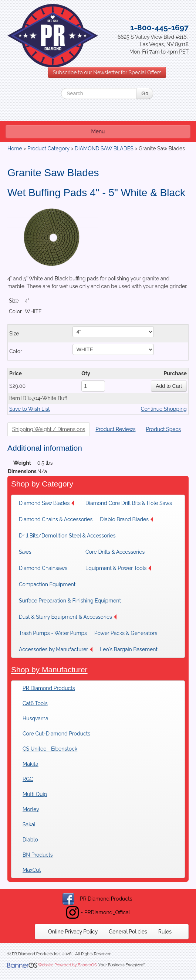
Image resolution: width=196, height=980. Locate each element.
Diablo (30, 840)
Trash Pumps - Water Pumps (53, 633)
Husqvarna (36, 718)
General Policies (128, 932)
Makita (31, 764)
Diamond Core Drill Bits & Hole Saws (129, 503)
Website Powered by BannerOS (67, 965)
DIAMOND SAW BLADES (104, 148)
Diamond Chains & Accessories (56, 519)
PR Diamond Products (49, 688)
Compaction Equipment (47, 584)
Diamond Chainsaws (43, 568)
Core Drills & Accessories (115, 552)
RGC (28, 779)
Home (15, 148)
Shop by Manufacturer (49, 670)
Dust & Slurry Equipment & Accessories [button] (68, 617)
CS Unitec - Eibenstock (50, 749)
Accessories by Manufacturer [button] (56, 649)
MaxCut (32, 870)
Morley (31, 809)
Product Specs (163, 429)
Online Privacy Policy (73, 932)
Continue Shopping (164, 409)
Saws (25, 552)
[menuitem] (48, 503)
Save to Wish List (30, 409)
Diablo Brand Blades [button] (126, 519)
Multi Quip (35, 794)
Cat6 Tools (35, 703)
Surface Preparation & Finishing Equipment (70, 601)
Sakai (29, 824)
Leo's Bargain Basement (129, 649)
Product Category (48, 148)
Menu (98, 132)
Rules (165, 932)
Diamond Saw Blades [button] (46, 503)
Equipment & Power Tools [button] (118, 568)
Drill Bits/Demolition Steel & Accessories (67, 536)
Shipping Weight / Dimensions (49, 429)
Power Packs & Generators (126, 633)
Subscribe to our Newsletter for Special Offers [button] (107, 72)
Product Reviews (115, 429)
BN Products (38, 855)
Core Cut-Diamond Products (56, 734)
